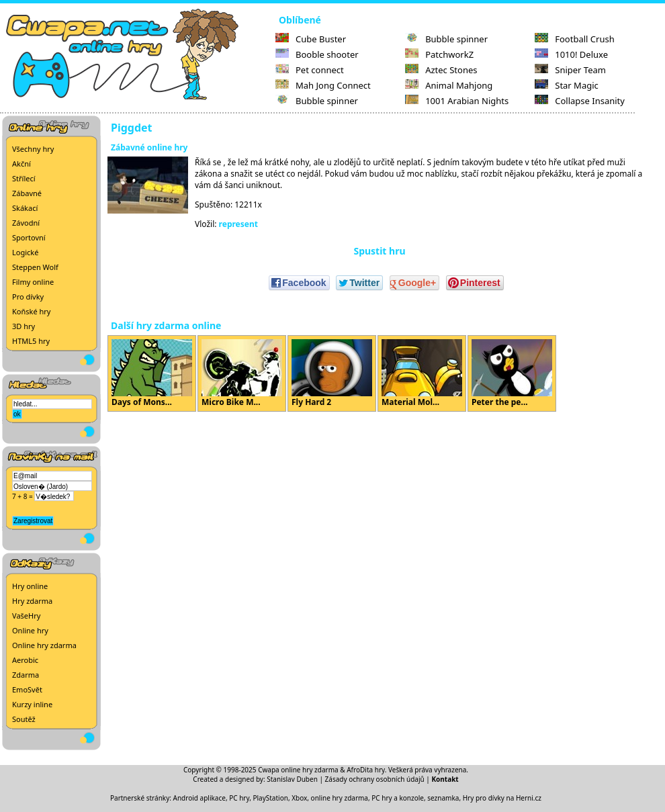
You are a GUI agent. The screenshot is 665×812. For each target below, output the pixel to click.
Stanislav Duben (292, 779)
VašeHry (26, 616)
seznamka (443, 798)
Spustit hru (379, 251)
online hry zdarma (340, 798)
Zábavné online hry (149, 147)
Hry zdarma (32, 601)
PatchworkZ (439, 54)
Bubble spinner (317, 101)
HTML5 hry (31, 341)
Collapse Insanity (580, 101)
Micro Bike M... (242, 373)
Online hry (30, 630)
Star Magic (567, 85)
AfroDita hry (366, 770)
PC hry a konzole (398, 798)
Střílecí (24, 178)
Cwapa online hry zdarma (298, 770)
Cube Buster (311, 39)
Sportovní (29, 237)
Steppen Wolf (35, 267)
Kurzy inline (32, 704)
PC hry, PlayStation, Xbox (268, 798)
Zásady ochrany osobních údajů (375, 779)
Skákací (25, 208)
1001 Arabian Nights (457, 101)
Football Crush (574, 39)
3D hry (24, 326)
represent (238, 224)
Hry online (30, 586)
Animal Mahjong (449, 85)
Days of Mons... (152, 373)
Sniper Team (570, 70)
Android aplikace (199, 798)
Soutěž (24, 719)
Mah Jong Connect (323, 85)
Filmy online (33, 282)
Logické (25, 252)
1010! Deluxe (571, 54)
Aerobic (25, 660)
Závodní (26, 223)
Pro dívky (28, 297)
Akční (21, 164)
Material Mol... (422, 373)
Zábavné (27, 193)
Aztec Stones (441, 70)
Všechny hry (33, 149)
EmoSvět (27, 689)
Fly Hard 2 (332, 373)
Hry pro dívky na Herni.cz (502, 798)
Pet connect (310, 70)
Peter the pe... (512, 373)
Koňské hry (31, 311)
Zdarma (26, 675)
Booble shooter (317, 54)
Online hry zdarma (44, 645)
